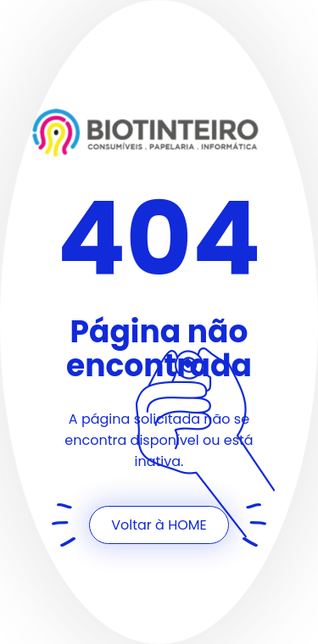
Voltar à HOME (159, 525)
